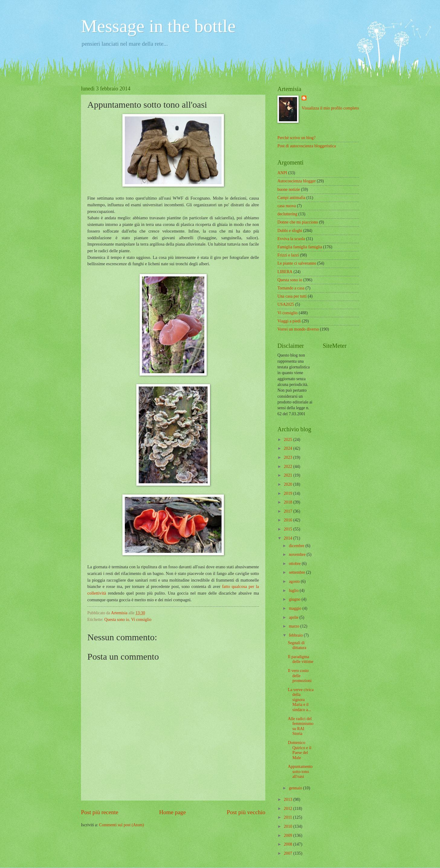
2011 (288, 817)
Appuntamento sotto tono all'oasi (300, 772)
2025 (288, 440)
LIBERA (285, 272)
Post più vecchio (246, 812)
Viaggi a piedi (289, 321)
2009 (288, 835)
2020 (288, 484)
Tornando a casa (291, 288)
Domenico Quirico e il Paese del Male (299, 750)
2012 (288, 809)
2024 (288, 448)
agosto (295, 581)
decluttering (287, 214)
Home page (173, 812)
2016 (288, 520)
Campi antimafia (291, 198)
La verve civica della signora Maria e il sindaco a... (301, 700)
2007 (288, 853)
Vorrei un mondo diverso (298, 329)
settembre (298, 572)
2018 (288, 502)
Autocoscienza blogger (297, 181)
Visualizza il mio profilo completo (330, 108)
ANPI (282, 173)
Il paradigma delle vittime (300, 659)
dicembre (297, 546)
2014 (288, 538)
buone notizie (289, 189)
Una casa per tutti (292, 296)
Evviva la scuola (291, 239)
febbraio (296, 635)
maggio (296, 608)
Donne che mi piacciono (298, 222)
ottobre (295, 564)
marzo (295, 626)
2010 (288, 826)
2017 (288, 511)
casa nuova (287, 206)
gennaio (296, 788)
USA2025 (286, 304)
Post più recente (100, 812)
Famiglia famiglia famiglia (300, 247)
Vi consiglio (141, 620)
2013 (288, 799)
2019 (288, 493)
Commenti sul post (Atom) (121, 825)
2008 (288, 844)
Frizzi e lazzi (288, 255)
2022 (288, 467)
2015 (288, 529)
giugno (295, 599)
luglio (294, 591)
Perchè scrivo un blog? (296, 138)
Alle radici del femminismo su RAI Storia (301, 726)
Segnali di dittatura (297, 645)
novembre (298, 555)
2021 (288, 475)
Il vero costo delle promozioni (300, 676)
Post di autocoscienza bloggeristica (307, 146)
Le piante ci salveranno (297, 263)
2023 (288, 457)
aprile (294, 617)
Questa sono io (117, 620)
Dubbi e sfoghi (290, 231)
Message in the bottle (158, 26)
